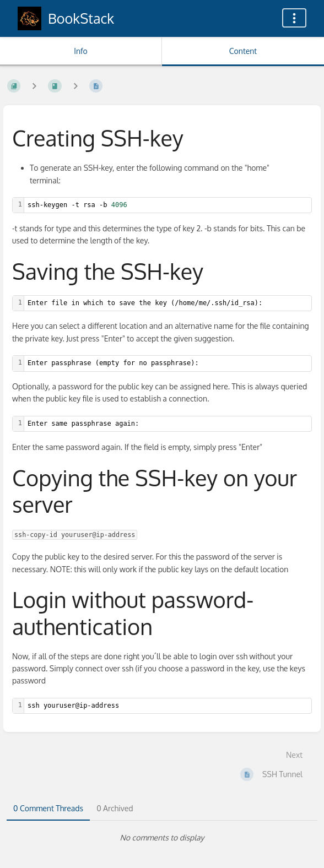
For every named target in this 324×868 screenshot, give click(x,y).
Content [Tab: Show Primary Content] (243, 51)
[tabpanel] (162, 838)
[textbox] (168, 205)
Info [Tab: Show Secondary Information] (81, 51)
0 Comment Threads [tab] (48, 808)
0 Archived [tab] (115, 808)
